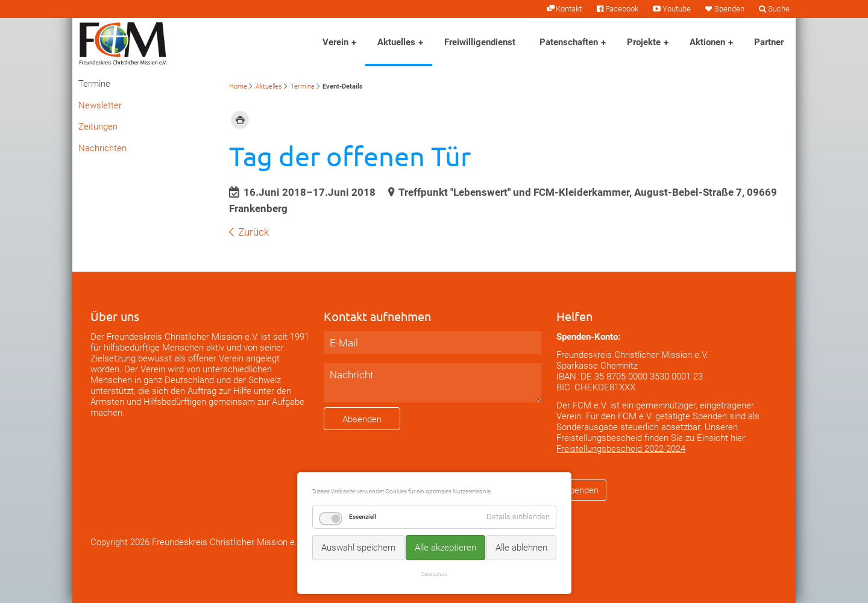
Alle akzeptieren (445, 548)
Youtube (677, 9)
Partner (769, 42)
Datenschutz (434, 574)
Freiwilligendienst (480, 42)
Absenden (362, 419)
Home (238, 86)
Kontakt (569, 9)
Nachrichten (102, 148)
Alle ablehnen (521, 548)
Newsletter (100, 105)
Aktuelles (396, 42)
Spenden (729, 9)
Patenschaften (569, 42)
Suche (779, 9)
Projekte (644, 42)
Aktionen (707, 42)
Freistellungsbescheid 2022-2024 (621, 449)
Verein (335, 42)
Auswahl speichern (358, 548)
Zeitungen (98, 127)
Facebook (622, 9)
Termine (303, 86)
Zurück (253, 232)
